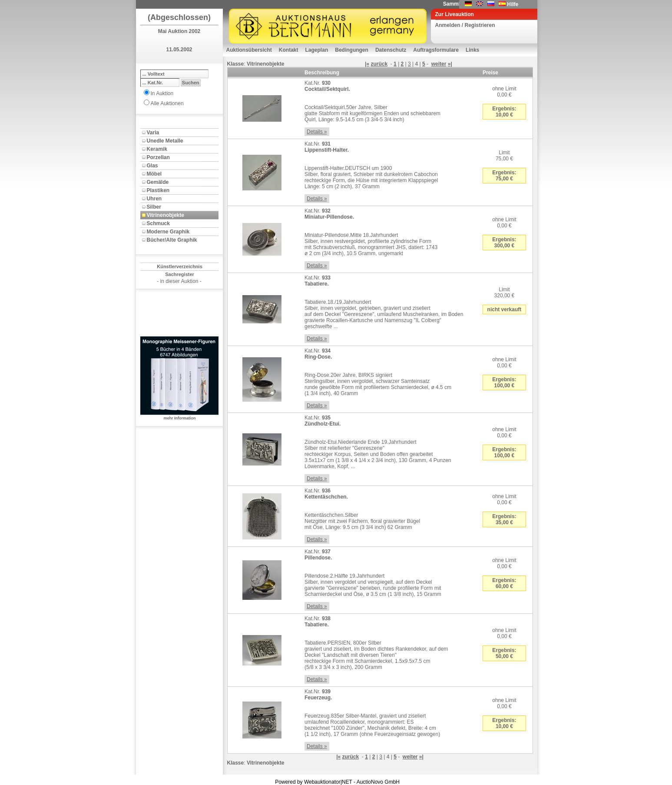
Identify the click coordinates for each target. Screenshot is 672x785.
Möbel (154, 174)
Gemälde (158, 182)
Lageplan (317, 50)
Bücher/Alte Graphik (172, 240)
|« (367, 64)
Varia (153, 133)
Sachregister (180, 274)
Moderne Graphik (168, 232)
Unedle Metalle (165, 141)
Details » (317, 132)
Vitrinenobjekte (166, 215)
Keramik (157, 149)
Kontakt (289, 50)
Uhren (154, 199)
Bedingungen (352, 50)
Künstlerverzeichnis (180, 266)
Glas (152, 166)
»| (450, 64)
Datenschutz (391, 50)
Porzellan (158, 157)
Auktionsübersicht (249, 50)
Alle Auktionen (167, 103)
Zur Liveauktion (455, 14)
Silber (154, 207)
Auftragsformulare (436, 50)
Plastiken (158, 190)
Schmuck (158, 223)
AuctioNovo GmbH (378, 782)
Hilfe (513, 4)
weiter (439, 64)
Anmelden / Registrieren (465, 25)
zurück (379, 64)
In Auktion (162, 93)
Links (472, 50)
